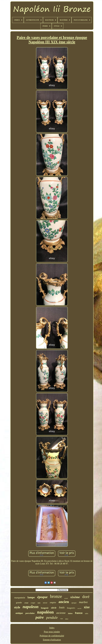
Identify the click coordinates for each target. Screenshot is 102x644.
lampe (31, 597)
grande (19, 603)
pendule (52, 617)
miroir (45, 603)
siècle (54, 608)
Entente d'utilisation (52, 640)
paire (40, 617)
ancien (64, 602)
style (17, 607)
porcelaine (30, 613)
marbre (83, 602)
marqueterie (20, 598)
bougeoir (45, 608)
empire (53, 602)
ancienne (61, 613)
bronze (56, 596)
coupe (33, 603)
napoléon (45, 612)
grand (66, 598)
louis (62, 607)
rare (39, 603)
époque (42, 597)
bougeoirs (71, 608)
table (87, 613)
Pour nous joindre (52, 632)
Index (52, 628)
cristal (26, 603)
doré (86, 597)
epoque (74, 603)
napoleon (31, 607)
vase (62, 619)
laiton (70, 613)
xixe (87, 607)
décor (67, 619)
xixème (75, 597)
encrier (79, 608)
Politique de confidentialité (52, 636)
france (79, 613)
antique (19, 613)
